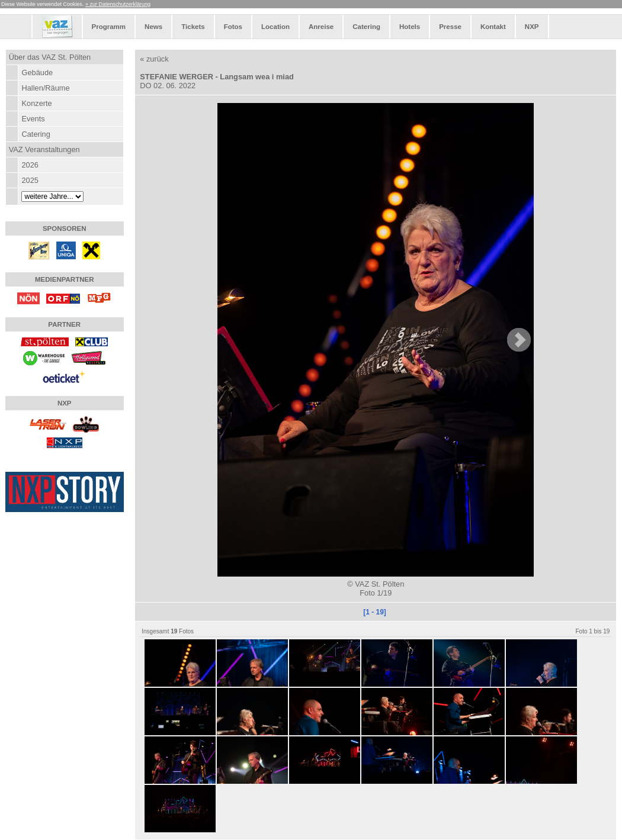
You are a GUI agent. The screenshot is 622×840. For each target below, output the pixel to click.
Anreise (321, 27)
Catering (366, 27)
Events (33, 119)
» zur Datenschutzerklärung (118, 4)
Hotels (410, 27)
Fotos (233, 27)
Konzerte (36, 103)
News (153, 27)
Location (275, 27)
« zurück (154, 59)
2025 (30, 180)
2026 (30, 165)
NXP (532, 27)
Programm (109, 27)
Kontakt (493, 27)
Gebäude (37, 73)
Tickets (193, 27)
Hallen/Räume (45, 88)
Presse (450, 27)
